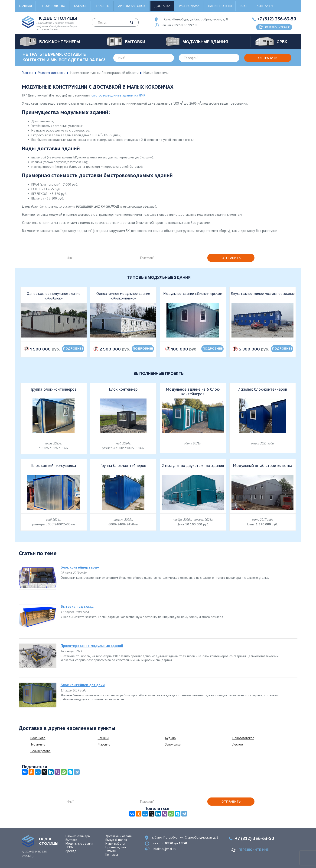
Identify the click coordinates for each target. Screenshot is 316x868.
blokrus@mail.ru (165, 849)
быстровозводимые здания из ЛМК (119, 95)
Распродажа (189, 6)
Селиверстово (41, 751)
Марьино (104, 744)
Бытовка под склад (77, 606)
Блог (244, 6)
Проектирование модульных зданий (92, 646)
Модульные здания (79, 843)
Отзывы (111, 851)
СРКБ (69, 847)
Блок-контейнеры (78, 836)
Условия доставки (52, 73)
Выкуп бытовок (116, 840)
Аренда (71, 851)
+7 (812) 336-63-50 (277, 19)
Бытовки (71, 840)
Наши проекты (220, 6)
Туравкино (38, 744)
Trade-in (103, 6)
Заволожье (173, 744)
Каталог (80, 6)
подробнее (73, 349)
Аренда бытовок (132, 6)
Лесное (238, 744)
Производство (53, 6)
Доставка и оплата (119, 836)
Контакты (265, 6)
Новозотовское (243, 738)
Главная (25, 6)
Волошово (38, 738)
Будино (170, 738)
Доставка (162, 6)
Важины (103, 738)
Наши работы (115, 843)
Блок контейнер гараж (80, 567)
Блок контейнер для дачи (83, 685)
